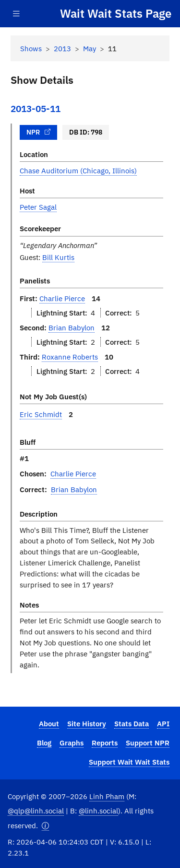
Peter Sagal (38, 207)
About (49, 723)
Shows (31, 48)
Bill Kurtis (58, 257)
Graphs (72, 743)
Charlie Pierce (62, 298)
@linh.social (98, 811)
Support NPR (148, 743)
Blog (44, 743)
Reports (105, 743)
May (90, 48)
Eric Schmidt (41, 414)
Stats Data (132, 723)
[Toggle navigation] (16, 14)
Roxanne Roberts (70, 357)
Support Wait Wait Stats (129, 762)
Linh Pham (107, 796)
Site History (87, 723)
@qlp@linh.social (36, 811)
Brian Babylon (72, 327)
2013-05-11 (36, 109)
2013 (62, 48)
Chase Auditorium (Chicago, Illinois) (78, 170)
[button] (45, 826)
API (163, 723)
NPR (38, 132)
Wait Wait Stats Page (116, 13)
